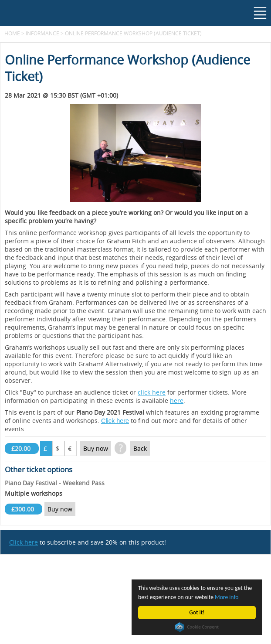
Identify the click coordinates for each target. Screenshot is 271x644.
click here (152, 392)
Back (140, 448)
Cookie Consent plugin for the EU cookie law (197, 627)
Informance (42, 33)
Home (12, 33)
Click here (115, 421)
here (177, 400)
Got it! (197, 612)
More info (227, 597)
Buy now (96, 448)
